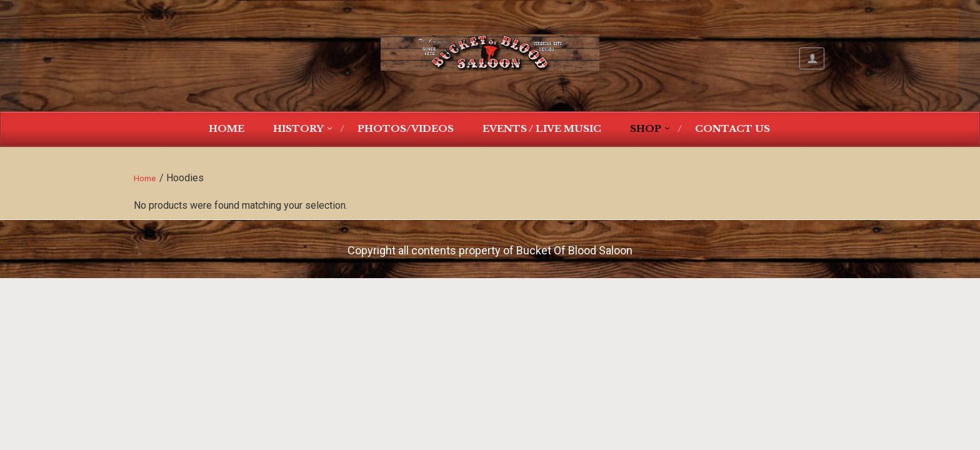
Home (227, 128)
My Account (812, 58)
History (298, 128)
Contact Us (732, 128)
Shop (646, 128)
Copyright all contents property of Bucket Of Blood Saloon (490, 250)
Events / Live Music (542, 128)
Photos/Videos (406, 128)
